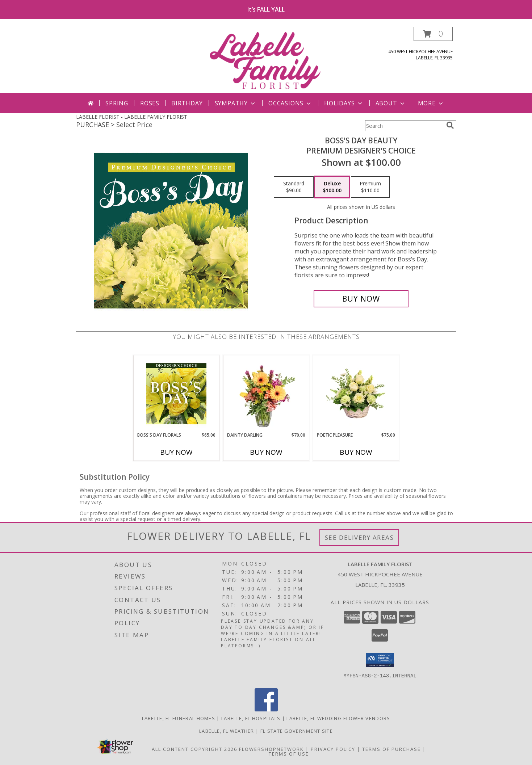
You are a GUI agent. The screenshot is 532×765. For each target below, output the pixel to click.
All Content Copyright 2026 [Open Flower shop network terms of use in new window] (194, 749)
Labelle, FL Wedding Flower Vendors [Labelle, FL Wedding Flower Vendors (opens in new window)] (338, 718)
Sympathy (236, 103)
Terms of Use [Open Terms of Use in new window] (289, 754)
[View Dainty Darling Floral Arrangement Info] (266, 394)
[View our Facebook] (266, 709)
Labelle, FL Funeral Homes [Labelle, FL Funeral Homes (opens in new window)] (179, 718)
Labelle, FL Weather (227, 731)
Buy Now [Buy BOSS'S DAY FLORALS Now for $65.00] (176, 452)
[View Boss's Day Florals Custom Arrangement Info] (176, 394)
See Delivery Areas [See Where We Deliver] (359, 537)
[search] (450, 125)
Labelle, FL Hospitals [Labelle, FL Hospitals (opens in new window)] (251, 718)
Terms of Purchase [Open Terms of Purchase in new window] (391, 749)
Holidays (344, 103)
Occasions (290, 103)
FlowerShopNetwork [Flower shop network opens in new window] (271, 749)
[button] (433, 34)
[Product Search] (404, 126)
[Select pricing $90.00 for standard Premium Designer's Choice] (294, 187)
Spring (117, 103)
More (431, 103)
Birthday (187, 103)
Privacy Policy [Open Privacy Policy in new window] (333, 749)
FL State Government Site (297, 731)
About (391, 103)
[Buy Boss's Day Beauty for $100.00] (361, 299)
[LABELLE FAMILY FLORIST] (267, 60)
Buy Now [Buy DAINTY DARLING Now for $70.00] (266, 452)
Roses (150, 103)
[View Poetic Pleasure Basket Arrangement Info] (356, 394)
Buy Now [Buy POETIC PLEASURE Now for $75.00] (356, 452)
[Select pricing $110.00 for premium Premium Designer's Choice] (370, 187)
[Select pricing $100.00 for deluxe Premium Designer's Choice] (332, 187)
